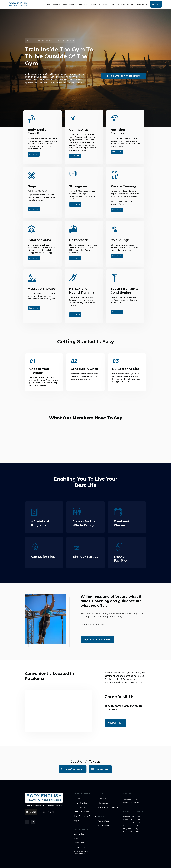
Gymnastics (79, 834)
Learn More (34, 154)
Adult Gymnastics (81, 812)
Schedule (121, 4)
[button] (55, 4)
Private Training (80, 803)
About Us (140, 4)
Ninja (76, 838)
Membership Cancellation (110, 807)
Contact (156, 4)
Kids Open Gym (80, 847)
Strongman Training (82, 807)
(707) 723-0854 (74, 769)
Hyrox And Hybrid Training (85, 816)
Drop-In (77, 820)
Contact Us (103, 803)
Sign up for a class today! (126, 76)
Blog (147, 4)
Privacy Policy (104, 825)
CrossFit (77, 799)
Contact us (102, 769)
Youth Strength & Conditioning (81, 853)
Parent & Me (79, 843)
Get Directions (115, 723)
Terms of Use (104, 821)
